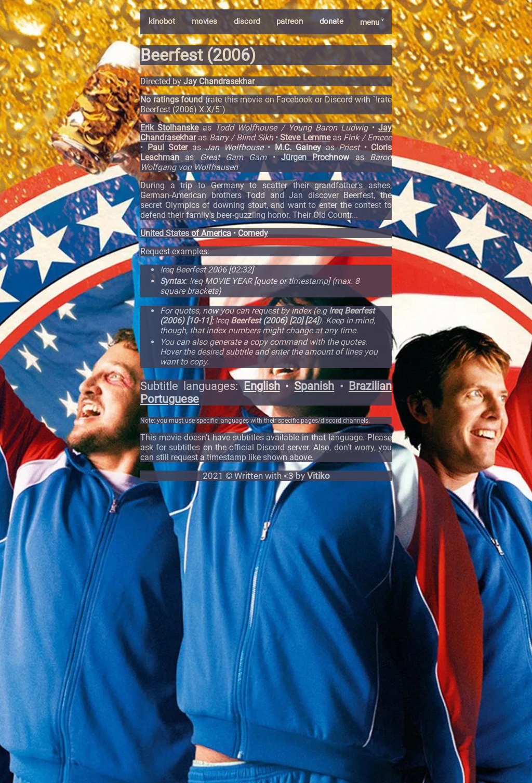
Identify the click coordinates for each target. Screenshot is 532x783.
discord (247, 21)
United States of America (186, 233)
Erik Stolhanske (169, 128)
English (262, 386)
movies (204, 21)
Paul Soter (168, 147)
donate (331, 21)
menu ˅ (372, 22)
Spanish (314, 386)
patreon (290, 21)
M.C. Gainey (298, 147)
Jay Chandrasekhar (219, 81)
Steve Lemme (305, 138)
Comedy (253, 233)
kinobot (162, 21)
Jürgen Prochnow (315, 157)
